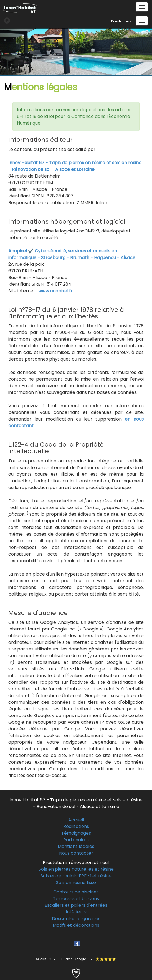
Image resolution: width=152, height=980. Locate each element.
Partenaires (76, 840)
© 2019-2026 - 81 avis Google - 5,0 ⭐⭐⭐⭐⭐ (76, 959)
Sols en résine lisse (76, 882)
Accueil (76, 820)
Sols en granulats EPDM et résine (76, 876)
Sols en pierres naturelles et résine (76, 869)
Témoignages (76, 833)
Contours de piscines (76, 892)
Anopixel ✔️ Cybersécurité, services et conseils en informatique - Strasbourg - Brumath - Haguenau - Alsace (72, 254)
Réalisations (76, 826)
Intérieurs (76, 912)
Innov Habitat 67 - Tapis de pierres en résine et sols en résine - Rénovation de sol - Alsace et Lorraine (75, 166)
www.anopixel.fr (55, 291)
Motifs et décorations (76, 925)
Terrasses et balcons (76, 899)
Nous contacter (76, 853)
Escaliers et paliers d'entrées (76, 905)
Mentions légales (76, 846)
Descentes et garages (76, 919)
